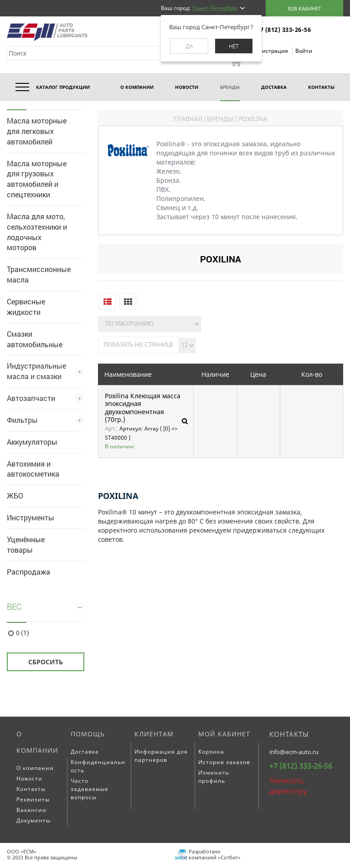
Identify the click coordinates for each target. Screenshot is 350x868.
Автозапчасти (31, 398)
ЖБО (15, 496)
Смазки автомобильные (35, 339)
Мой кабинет (224, 734)
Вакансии (31, 810)
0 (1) (23, 633)
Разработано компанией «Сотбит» (215, 854)
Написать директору (288, 786)
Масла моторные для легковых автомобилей (37, 131)
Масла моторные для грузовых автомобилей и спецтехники (37, 179)
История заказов (224, 762)
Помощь (88, 734)
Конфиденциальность (98, 766)
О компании (37, 742)
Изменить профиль (214, 777)
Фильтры (22, 420)
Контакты (31, 789)
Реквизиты (33, 799)
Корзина (211, 752)
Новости (29, 778)
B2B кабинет (304, 8)
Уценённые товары (26, 544)
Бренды (220, 119)
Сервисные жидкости (26, 307)
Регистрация (271, 51)
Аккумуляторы (32, 442)
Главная (188, 119)
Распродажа (28, 572)
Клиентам (154, 734)
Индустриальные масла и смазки (36, 371)
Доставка (85, 752)
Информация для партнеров (161, 756)
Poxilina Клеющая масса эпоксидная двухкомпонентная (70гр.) (143, 408)
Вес (14, 606)
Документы (33, 820)
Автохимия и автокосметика (33, 469)
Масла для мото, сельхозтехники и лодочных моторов (37, 232)
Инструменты (31, 517)
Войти (304, 51)
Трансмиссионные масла (39, 274)
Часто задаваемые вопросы (90, 789)
